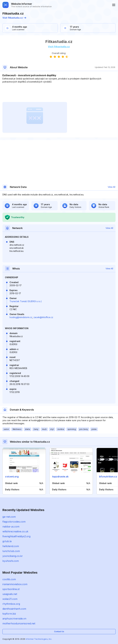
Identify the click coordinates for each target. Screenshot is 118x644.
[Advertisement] (59, 93)
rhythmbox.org (11, 604)
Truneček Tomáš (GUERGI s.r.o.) (26, 301)
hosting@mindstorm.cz (21, 317)
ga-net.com (9, 517)
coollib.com (9, 579)
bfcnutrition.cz (108, 477)
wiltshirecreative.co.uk (15, 531)
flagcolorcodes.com (14, 522)
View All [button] (111, 187)
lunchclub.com (11, 551)
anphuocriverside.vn (14, 619)
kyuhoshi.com (11, 561)
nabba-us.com (11, 527)
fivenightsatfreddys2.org (16, 536)
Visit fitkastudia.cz (14, 18)
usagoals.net (10, 594)
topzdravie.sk (60, 477)
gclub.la (7, 541)
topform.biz (9, 614)
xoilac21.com (10, 599)
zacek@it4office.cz (43, 317)
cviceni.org (12, 477)
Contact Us (59, 632)
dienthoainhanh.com (14, 609)
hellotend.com (11, 546)
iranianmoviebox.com (15, 584)
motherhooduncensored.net (19, 623)
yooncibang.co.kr (13, 556)
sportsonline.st (11, 589)
